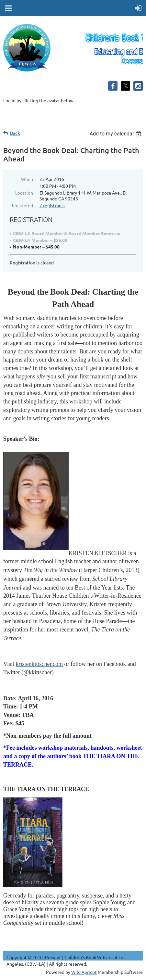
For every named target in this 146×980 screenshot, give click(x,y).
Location (24, 193)
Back (15, 133)
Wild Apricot (84, 972)
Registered (22, 205)
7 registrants (52, 205)
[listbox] (116, 134)
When (27, 179)
